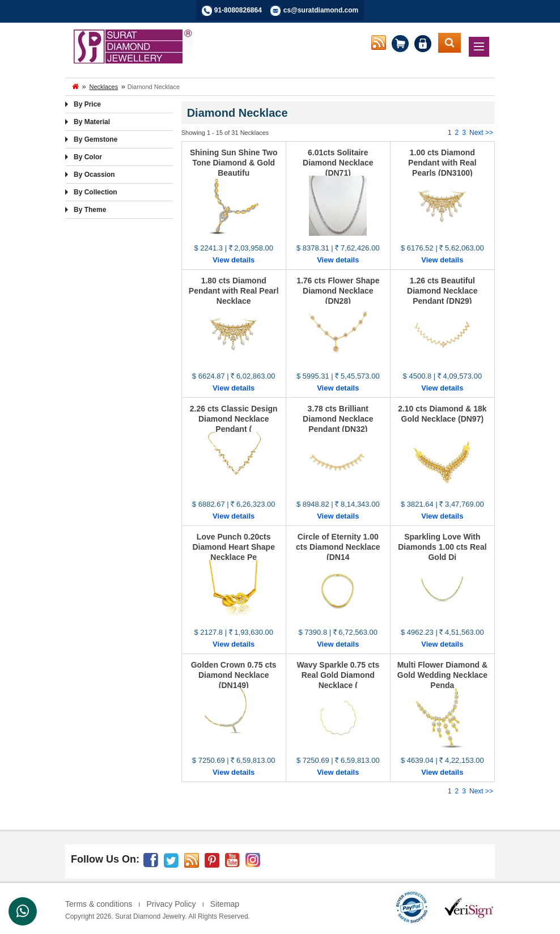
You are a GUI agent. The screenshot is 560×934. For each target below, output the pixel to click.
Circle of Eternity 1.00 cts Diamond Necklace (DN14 (338, 547)
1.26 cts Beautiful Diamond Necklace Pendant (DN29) (442, 291)
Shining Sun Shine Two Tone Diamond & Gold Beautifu (234, 163)
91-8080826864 (238, 10)
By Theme (90, 210)
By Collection (96, 192)
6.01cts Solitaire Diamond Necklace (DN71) (338, 163)
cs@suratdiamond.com (321, 10)
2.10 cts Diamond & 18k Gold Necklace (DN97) (442, 414)
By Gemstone (96, 139)
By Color (88, 157)
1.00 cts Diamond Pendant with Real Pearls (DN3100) (442, 163)
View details (234, 260)
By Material (92, 122)
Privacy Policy (171, 904)
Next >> (481, 133)
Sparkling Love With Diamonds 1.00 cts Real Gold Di (442, 547)
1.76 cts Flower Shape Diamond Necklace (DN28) (338, 291)
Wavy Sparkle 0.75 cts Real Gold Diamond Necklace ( (338, 675)
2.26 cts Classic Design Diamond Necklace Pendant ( (234, 419)
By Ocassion (94, 175)
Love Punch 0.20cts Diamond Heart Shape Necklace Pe (233, 547)
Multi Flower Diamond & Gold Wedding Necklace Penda (442, 675)
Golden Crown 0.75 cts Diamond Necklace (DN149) (234, 675)
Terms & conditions (99, 904)
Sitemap (225, 904)
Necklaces (103, 87)
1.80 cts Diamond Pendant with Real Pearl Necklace (234, 291)
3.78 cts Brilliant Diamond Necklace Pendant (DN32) (338, 419)
